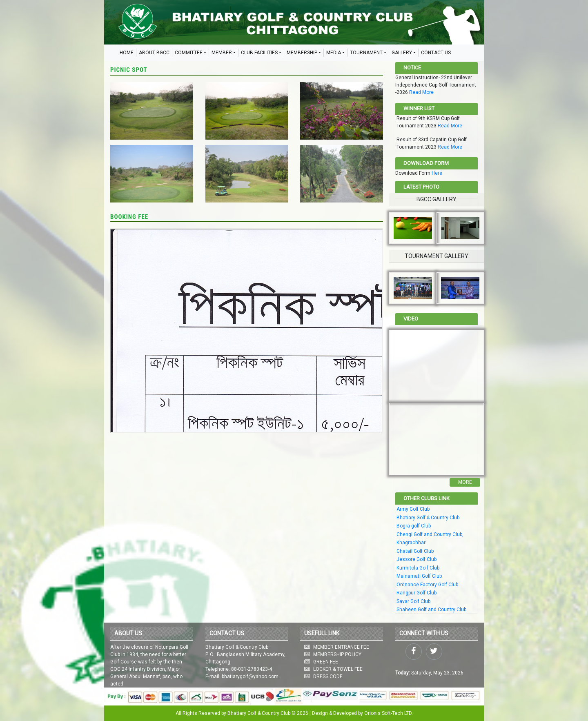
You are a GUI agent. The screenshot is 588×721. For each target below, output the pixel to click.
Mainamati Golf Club (419, 576)
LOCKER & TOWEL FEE (338, 669)
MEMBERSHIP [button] (302, 53)
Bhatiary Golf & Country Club (428, 518)
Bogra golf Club (414, 526)
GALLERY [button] (402, 53)
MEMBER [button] (222, 53)
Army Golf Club (413, 509)
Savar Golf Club (413, 601)
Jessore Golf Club (416, 559)
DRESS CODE (328, 676)
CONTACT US (436, 53)
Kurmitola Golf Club (418, 568)
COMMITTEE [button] (189, 53)
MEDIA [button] (334, 53)
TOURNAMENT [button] (366, 53)
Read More (421, 92)
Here (437, 173)
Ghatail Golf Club (415, 551)
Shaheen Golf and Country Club (431, 610)
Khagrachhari (412, 543)
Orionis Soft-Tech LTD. (389, 713)
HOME (127, 53)
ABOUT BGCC (154, 53)
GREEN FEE (326, 662)
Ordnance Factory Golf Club (427, 585)
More (465, 482)
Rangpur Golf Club (416, 593)
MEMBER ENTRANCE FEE (341, 647)
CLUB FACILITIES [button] (259, 53)
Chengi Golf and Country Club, (430, 534)
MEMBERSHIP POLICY (337, 654)
